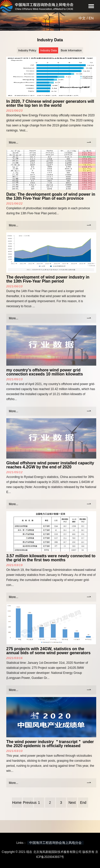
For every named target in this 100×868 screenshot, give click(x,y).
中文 (82, 18)
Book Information (71, 50)
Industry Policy (27, 50)
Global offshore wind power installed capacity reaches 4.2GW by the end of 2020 (50, 465)
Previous (28, 803)
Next (72, 803)
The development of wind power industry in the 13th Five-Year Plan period (48, 279)
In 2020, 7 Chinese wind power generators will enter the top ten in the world (50, 103)
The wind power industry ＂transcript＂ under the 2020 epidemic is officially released (50, 744)
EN (91, 18)
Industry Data (48, 50)
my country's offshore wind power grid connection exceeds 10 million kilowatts (45, 372)
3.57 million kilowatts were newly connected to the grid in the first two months (51, 558)
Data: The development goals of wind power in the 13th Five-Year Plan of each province (51, 196)
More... (13, 143)
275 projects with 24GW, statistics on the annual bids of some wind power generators (48, 651)
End (83, 803)
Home (17, 803)
